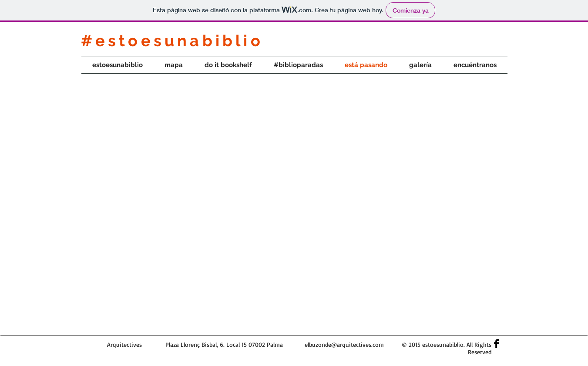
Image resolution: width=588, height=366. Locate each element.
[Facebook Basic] (496, 344)
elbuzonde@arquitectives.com (344, 344)
